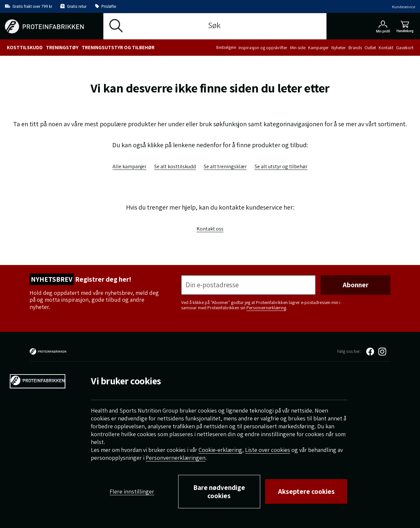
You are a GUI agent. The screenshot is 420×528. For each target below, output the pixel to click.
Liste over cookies (268, 450)
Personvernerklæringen (176, 458)
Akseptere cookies (306, 491)
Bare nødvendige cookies (219, 492)
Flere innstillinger (132, 491)
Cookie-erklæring (220, 450)
